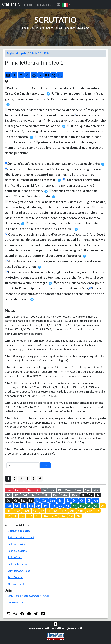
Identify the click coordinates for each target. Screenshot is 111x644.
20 (90, 288)
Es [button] (17, 490)
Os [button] (82, 501)
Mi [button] (24, 506)
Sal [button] (91, 495)
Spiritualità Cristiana (19, 571)
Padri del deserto (17, 551)
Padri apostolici (16, 544)
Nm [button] (30, 490)
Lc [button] (89, 506)
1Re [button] (87, 490)
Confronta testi (16, 602)
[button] (66, 5)
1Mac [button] (64, 495)
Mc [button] (82, 506)
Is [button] (37, 501)
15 (7, 234)
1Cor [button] (17, 511)
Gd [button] (71, 516)
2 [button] (15, 478)
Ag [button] (53, 506)
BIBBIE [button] (28, 4)
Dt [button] (37, 490)
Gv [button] (96, 506)
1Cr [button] (9, 495)
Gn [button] (17, 506)
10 (64, 179)
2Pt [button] (38, 516)
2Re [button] (96, 490)
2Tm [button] (90, 511)
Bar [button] (61, 501)
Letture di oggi (80, 28)
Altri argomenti (16, 584)
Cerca (45, 465)
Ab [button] (38, 506)
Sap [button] (23, 501)
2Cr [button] (17, 495)
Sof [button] (46, 506)
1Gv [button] (46, 516)
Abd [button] (9, 506)
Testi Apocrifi (15, 577)
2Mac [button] (75, 495)
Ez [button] (68, 501)
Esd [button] (25, 495)
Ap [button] (78, 516)
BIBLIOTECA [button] (45, 4)
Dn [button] (75, 501)
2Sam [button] (78, 490)
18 (7, 272)
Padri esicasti (15, 557)
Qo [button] (9, 501)
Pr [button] (98, 495)
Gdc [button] (52, 490)
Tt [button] (97, 511)
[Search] (23, 465)
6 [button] (40, 478)
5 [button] (34, 478)
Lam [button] (52, 501)
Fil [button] (49, 511)
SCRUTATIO (11, 5)
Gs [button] (44, 490)
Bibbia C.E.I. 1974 (40, 53)
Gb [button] (84, 495)
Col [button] (56, 511)
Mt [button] (75, 506)
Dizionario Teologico (19, 531)
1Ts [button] (64, 511)
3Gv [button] (63, 516)
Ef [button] (42, 511)
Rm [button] (8, 511)
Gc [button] (22, 516)
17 (7, 261)
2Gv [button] (54, 516)
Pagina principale (16, 53)
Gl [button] (89, 501)
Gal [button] (35, 511)
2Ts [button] (72, 511)
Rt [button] (60, 490)
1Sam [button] (68, 490)
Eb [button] (15, 516)
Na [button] (31, 506)
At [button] (103, 506)
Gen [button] (9, 490)
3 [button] (21, 478)
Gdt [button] (47, 495)
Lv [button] (23, 490)
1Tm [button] (81, 511)
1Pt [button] (30, 516)
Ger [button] (44, 501)
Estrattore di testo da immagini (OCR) (29, 596)
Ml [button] (67, 506)
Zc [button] (60, 506)
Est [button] (55, 495)
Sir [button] (31, 501)
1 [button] (8, 478)
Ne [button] (32, 495)
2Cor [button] (26, 511)
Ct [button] (16, 501)
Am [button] (96, 501)
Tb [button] (39, 495)
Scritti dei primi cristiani (21, 537)
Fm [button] (8, 516)
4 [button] (27, 478)
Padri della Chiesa (17, 564)
